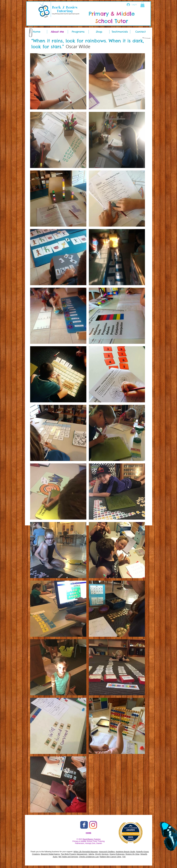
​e (132, 14)
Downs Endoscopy (117, 854)
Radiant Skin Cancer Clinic (110, 857)
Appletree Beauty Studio (126, 852)
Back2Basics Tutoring (92, 839)
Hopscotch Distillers (107, 852)
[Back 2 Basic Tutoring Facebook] (84, 825)
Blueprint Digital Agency (50, 854)
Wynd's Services (102, 854)
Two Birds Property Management (74, 854)
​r (125, 21)
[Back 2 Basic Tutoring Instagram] (93, 825)
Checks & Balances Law (89, 857)
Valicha (91, 854)
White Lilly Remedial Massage (86, 852)
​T (117, 21)
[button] (142, 5)
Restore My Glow (132, 854)
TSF (124, 857)
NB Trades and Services (68, 857)
